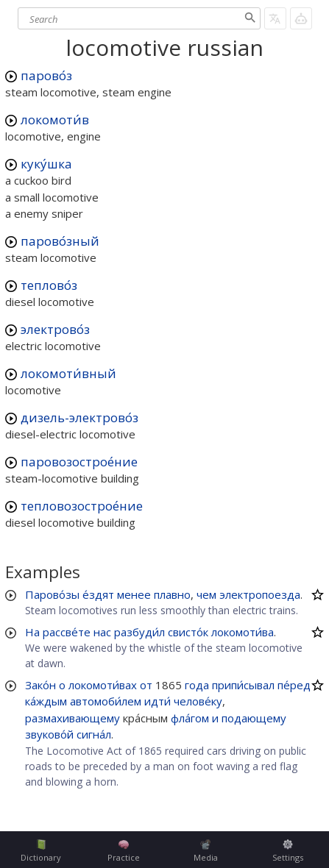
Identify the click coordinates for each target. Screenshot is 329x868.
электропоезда (260, 594)
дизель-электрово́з (79, 417)
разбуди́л (139, 632)
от (146, 685)
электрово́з (55, 329)
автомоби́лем (106, 701)
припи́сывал (243, 685)
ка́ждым (46, 701)
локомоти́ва (243, 632)
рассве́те (67, 632)
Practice (124, 851)
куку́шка (46, 164)
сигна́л (94, 734)
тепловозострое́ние (82, 506)
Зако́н (40, 685)
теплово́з (49, 285)
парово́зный (60, 241)
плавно (172, 594)
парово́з (46, 75)
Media (206, 851)
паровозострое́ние (79, 462)
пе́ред (294, 685)
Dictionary (41, 851)
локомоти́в (55, 120)
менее (134, 594)
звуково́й (49, 734)
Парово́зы (52, 594)
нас (102, 632)
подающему (254, 718)
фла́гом (190, 718)
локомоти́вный (68, 373)
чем (206, 594)
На (32, 632)
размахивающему (72, 718)
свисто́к (188, 632)
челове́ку (198, 701)
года (197, 685)
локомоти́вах (103, 685)
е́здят (98, 594)
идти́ (158, 701)
